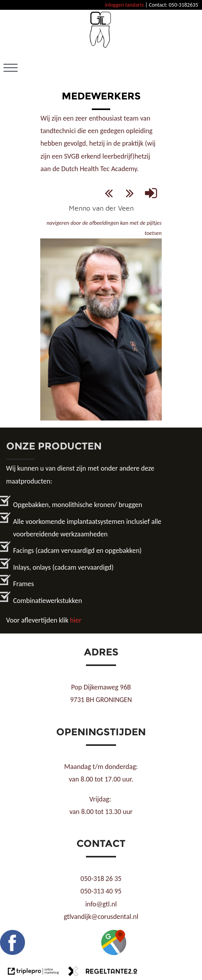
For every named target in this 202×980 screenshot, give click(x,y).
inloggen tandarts (125, 5)
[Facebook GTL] (13, 953)
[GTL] (101, 47)
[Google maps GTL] (114, 953)
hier (76, 620)
